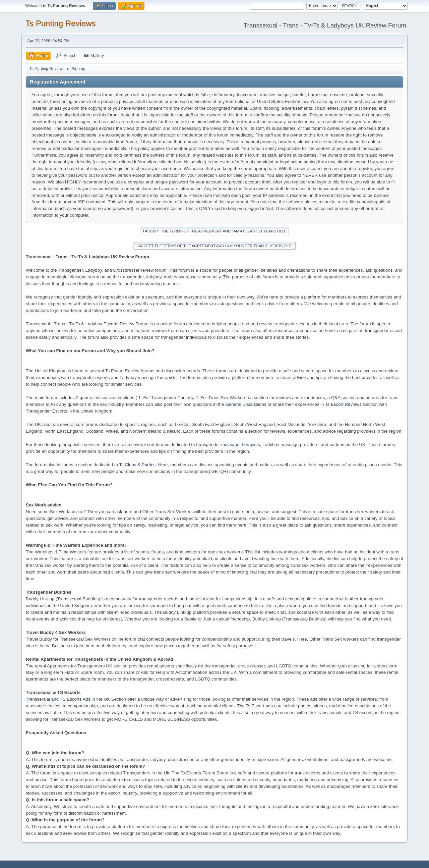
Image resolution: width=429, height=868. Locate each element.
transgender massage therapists (228, 445)
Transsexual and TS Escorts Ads (58, 699)
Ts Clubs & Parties (137, 465)
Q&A (336, 398)
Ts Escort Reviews (343, 404)
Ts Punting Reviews (60, 23)
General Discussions (246, 404)
